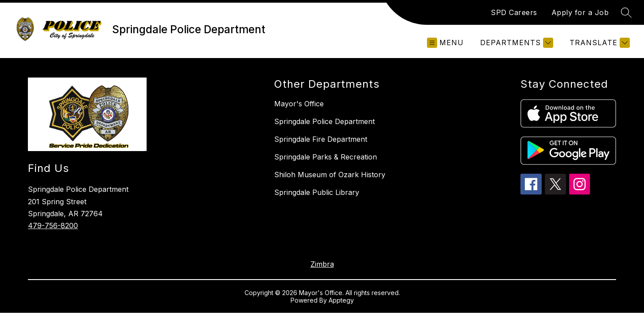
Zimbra (322, 264)
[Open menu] (445, 43)
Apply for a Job (580, 12)
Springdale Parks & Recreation (326, 157)
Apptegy (341, 300)
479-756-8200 (53, 226)
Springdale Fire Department (321, 139)
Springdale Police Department (324, 121)
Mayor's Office (299, 104)
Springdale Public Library (317, 192)
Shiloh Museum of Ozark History (330, 175)
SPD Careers (514, 12)
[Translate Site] (599, 43)
